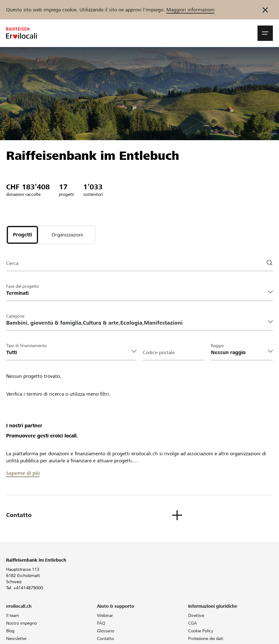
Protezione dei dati (206, 638)
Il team (13, 615)
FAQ (101, 623)
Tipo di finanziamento (26, 346)
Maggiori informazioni (190, 10)
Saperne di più (23, 473)
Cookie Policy (201, 631)
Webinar (105, 615)
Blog (10, 631)
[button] (265, 33)
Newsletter (16, 638)
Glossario (106, 631)
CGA (193, 623)
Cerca (12, 263)
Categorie (15, 316)
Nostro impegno (21, 623)
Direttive (196, 615)
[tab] (22, 235)
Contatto (105, 638)
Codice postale (159, 352)
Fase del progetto (23, 286)
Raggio (217, 346)
